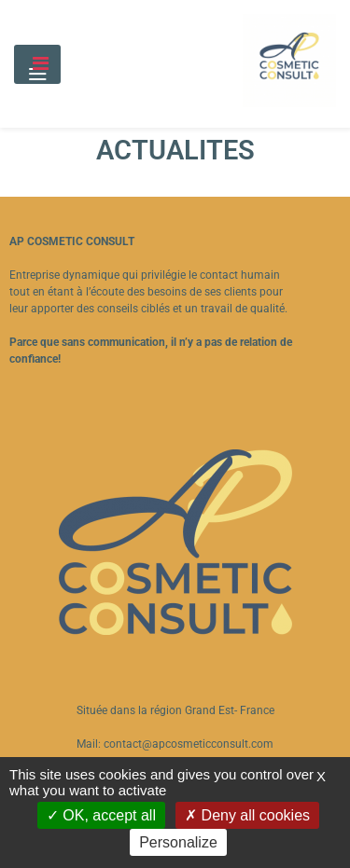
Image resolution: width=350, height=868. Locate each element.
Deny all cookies (247, 815)
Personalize (178, 842)
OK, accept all (101, 815)
